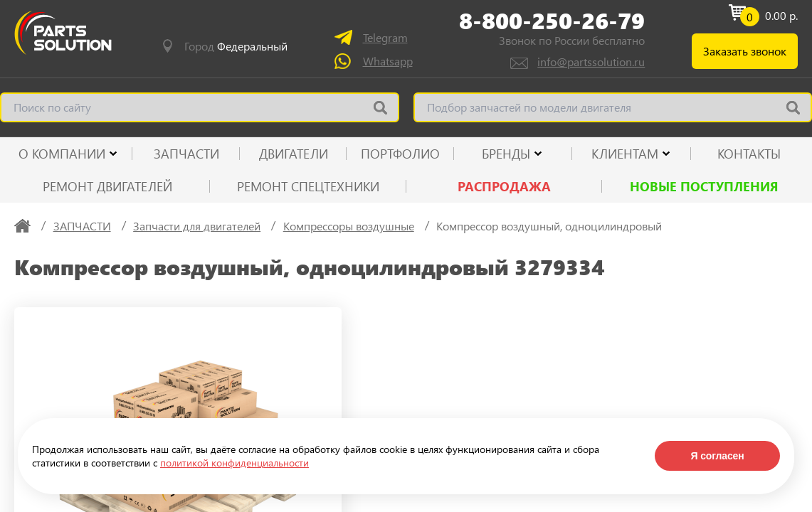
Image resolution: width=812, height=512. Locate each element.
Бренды (506, 154)
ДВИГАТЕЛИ (294, 154)
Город (236, 46)
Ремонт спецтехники (308, 186)
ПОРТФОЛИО (400, 154)
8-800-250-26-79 (552, 21)
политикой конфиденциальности (234, 463)
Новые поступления (704, 186)
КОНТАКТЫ (749, 154)
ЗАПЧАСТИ (186, 154)
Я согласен (717, 456)
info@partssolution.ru (591, 62)
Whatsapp (388, 61)
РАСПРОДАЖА (504, 186)
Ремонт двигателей (107, 186)
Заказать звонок (745, 51)
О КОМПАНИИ (62, 154)
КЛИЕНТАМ (625, 154)
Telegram (385, 37)
